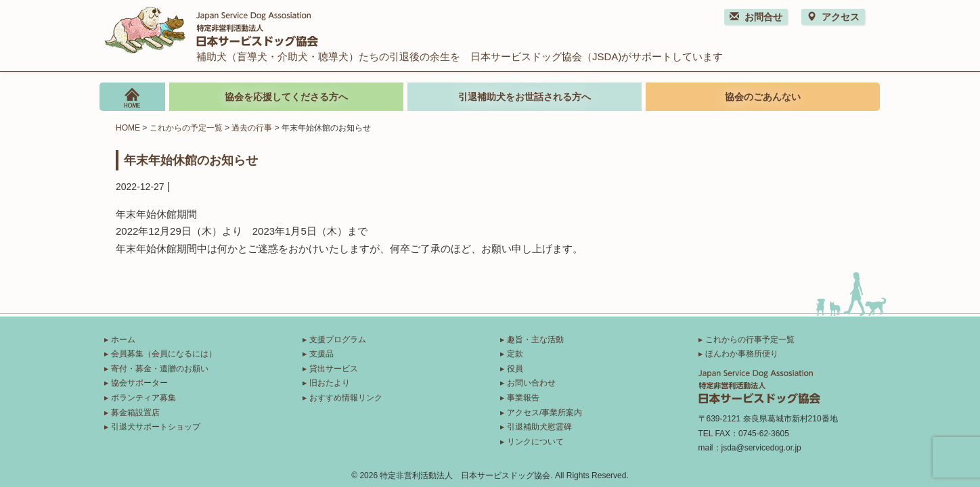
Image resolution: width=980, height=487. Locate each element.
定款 (515, 354)
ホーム (123, 340)
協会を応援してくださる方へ (286, 97)
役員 (515, 369)
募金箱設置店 (135, 413)
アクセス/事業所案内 (544, 413)
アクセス (833, 17)
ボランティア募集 (143, 398)
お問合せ (756, 17)
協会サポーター (139, 383)
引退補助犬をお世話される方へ (525, 97)
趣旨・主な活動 (535, 340)
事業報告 (523, 398)
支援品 (321, 354)
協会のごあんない (763, 97)
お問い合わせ (531, 383)
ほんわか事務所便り (742, 354)
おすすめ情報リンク (346, 398)
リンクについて (535, 442)
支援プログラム (338, 340)
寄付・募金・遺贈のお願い (160, 369)
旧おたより (330, 383)
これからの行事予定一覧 (750, 340)
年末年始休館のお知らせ (191, 160)
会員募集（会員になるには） (164, 354)
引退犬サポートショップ (156, 427)
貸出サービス (334, 369)
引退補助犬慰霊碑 (539, 427)
